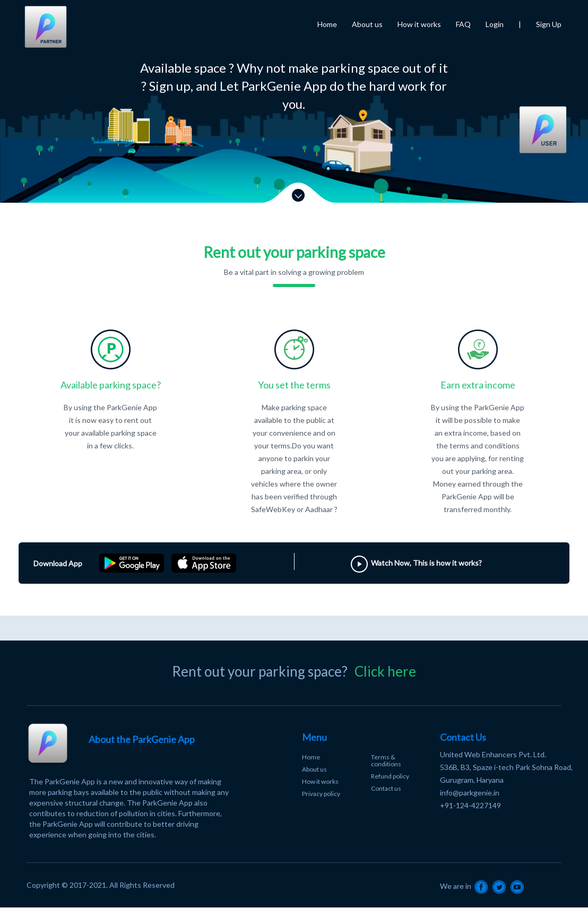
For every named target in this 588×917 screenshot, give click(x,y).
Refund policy (390, 776)
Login (495, 24)
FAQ (463, 24)
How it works (419, 24)
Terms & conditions (386, 760)
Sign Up (549, 24)
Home (327, 24)
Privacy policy (321, 794)
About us (367, 24)
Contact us (386, 788)
